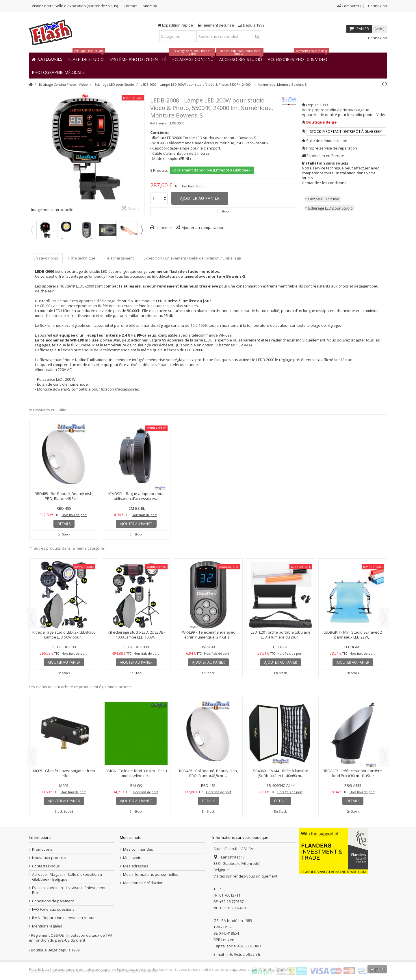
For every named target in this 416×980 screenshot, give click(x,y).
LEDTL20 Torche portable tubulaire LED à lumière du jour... (281, 635)
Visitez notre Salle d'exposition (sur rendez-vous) (75, 6)
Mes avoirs (133, 858)
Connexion (377, 6)
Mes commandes (138, 849)
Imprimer (164, 227)
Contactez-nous (46, 866)
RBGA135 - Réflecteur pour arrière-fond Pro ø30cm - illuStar (353, 773)
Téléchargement (119, 258)
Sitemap (150, 6)
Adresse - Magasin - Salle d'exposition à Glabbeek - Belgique (67, 877)
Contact (130, 6)
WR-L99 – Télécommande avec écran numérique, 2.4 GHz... (208, 635)
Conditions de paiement (53, 901)
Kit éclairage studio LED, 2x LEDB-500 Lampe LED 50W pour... (64, 635)
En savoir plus (46, 258)
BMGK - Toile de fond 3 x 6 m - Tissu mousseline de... (136, 773)
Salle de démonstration (327, 141)
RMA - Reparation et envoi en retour (63, 918)
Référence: (159, 123)
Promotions (42, 849)
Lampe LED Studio (324, 199)
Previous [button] (32, 230)
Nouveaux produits (49, 858)
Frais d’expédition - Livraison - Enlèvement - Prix (70, 890)
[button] (58, 72)
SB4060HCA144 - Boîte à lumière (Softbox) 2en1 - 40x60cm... (281, 773)
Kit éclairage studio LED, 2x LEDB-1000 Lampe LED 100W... (136, 635)
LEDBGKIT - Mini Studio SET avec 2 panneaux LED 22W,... (353, 635)
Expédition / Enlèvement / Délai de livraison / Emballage (192, 258)
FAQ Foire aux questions (53, 909)
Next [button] (142, 230)
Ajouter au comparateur (203, 227)
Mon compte (131, 837)
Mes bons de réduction (143, 883)
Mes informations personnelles (151, 874)
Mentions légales (47, 926)
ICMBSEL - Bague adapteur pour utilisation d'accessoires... (136, 496)
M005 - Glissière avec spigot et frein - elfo (64, 773)
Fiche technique (82, 258)
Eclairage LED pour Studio (330, 208)
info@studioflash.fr (244, 954)
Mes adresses (136, 866)
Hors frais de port (193, 186)
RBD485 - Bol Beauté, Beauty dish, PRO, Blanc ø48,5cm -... (64, 496)
